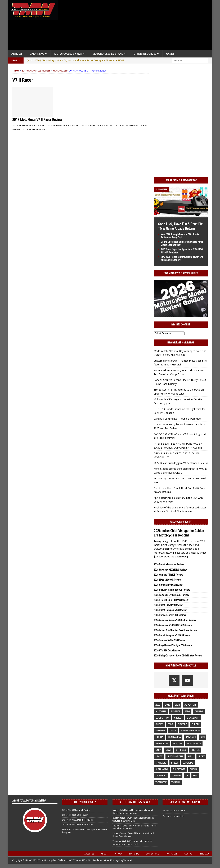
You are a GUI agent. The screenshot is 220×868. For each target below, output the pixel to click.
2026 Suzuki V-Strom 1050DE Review (172, 590)
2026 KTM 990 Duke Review (167, 651)
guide (173, 731)
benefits (175, 711)
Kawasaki (191, 737)
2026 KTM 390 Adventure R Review (78, 820)
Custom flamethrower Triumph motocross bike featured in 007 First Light (133, 819)
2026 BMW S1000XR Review (167, 580)
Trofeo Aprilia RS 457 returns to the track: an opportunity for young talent (132, 843)
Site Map (205, 854)
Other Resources (145, 54)
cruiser (178, 718)
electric (182, 724)
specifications (175, 756)
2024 (177, 705)
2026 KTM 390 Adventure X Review (78, 825)
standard (161, 763)
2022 (158, 705)
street (175, 763)
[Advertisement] (136, 26)
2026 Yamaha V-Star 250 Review (170, 640)
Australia (161, 711)
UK (187, 776)
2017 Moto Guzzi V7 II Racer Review (37, 120)
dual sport (193, 718)
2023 (168, 705)
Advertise (89, 854)
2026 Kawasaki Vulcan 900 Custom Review (175, 620)
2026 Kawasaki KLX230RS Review (170, 570)
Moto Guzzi (60, 71)
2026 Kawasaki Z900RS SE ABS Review (173, 625)
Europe (196, 724)
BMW (187, 711)
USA (195, 776)
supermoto (162, 769)
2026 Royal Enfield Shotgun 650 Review (173, 645)
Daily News (37, 54)
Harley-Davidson (190, 731)
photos (195, 750)
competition (162, 718)
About (104, 854)
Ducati (159, 724)
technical (161, 776)
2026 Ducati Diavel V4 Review (168, 605)
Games (170, 54)
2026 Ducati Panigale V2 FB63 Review (172, 635)
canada (199, 711)
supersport (179, 769)
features (160, 731)
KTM (203, 737)
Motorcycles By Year (68, 54)
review (159, 756)
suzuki (194, 769)
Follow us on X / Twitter (174, 811)
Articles (17, 54)
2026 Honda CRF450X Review (168, 585)
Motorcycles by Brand (108, 54)
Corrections (152, 854)
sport (201, 756)
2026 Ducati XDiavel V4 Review (169, 565)
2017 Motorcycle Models (36, 71)
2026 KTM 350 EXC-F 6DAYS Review (171, 600)
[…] (50, 129)
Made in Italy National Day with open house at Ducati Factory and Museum (133, 812)
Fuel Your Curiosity (181, 522)
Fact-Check (172, 854)
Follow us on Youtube (174, 816)
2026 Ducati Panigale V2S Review (170, 610)
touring (176, 776)
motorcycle (194, 744)
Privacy (118, 854)
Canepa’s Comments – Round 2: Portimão (177, 419)
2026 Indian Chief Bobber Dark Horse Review (175, 630)
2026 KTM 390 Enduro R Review (76, 810)
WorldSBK (161, 782)
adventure (190, 705)
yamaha (176, 782)
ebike (170, 724)
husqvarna (174, 737)
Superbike (188, 763)
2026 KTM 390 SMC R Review (75, 815)
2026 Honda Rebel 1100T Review (170, 615)
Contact (189, 854)
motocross (162, 744)
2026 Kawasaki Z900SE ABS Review (171, 595)
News (168, 750)
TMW (17, 71)
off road (181, 750)
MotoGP (178, 744)
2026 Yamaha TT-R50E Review (168, 575)
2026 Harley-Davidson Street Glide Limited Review (178, 656)
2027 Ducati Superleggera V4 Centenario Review (181, 463)
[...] (189, 556)
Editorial (134, 854)
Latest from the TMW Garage (181, 180)
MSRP (158, 750)
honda (159, 737)
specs (190, 756)
